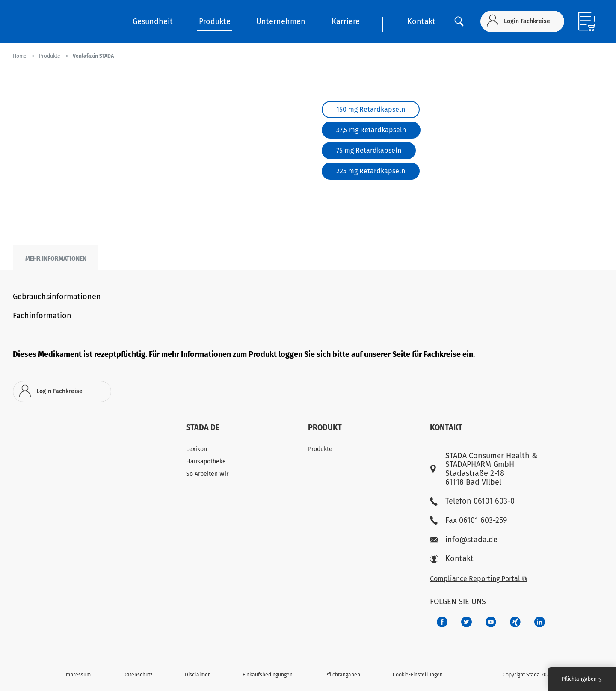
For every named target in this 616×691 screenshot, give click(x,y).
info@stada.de (464, 540)
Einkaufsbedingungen (268, 675)
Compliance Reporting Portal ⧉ (478, 579)
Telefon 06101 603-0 (472, 501)
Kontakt (421, 21)
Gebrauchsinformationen (57, 297)
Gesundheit (153, 21)
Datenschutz (138, 675)
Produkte (215, 21)
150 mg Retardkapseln (371, 109)
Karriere (346, 21)
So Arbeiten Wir (207, 474)
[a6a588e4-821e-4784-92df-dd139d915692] (466, 622)
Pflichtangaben (343, 675)
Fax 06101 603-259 (468, 520)
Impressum (77, 675)
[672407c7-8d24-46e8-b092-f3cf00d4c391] (442, 622)
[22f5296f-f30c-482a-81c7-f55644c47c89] (515, 622)
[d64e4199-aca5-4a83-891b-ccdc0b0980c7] (540, 622)
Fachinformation (42, 316)
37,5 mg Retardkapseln (371, 130)
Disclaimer (197, 675)
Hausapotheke (206, 461)
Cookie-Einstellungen (418, 675)
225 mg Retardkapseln (371, 171)
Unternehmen (281, 21)
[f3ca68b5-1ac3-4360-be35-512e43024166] (491, 622)
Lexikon (197, 449)
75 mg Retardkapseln (369, 150)
